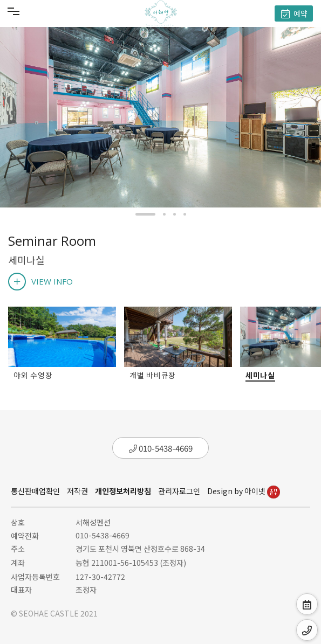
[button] (145, 214)
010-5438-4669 (161, 448)
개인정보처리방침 (123, 491)
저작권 (77, 491)
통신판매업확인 (35, 491)
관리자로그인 (179, 491)
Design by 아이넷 (244, 491)
